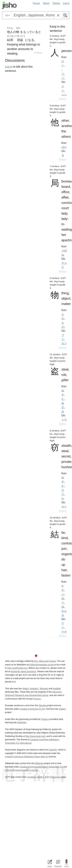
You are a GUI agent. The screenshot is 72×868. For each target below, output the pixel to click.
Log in (66, 3)
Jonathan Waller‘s (36, 777)
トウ (64, 420)
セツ (64, 506)
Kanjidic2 (34, 688)
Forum (37, 3)
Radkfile (57, 688)
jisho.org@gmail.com (17, 668)
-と (63, 78)
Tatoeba (39, 53)
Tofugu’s (45, 719)
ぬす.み (63, 407)
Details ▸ (63, 99)
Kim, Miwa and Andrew (45, 661)
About (46, 3)
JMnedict (44, 688)
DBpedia (39, 763)
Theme (56, 3)
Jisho (9, 5)
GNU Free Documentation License (21, 770)
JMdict (25, 688)
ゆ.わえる (64, 611)
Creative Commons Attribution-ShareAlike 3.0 (41, 767)
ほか (64, 147)
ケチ (64, 632)
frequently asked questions (23, 671)
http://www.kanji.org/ (35, 736)
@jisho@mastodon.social (41, 665)
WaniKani (22, 722)
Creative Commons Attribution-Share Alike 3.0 (27, 757)
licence (37, 699)
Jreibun (62, 709)
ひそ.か (63, 494)
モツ (64, 343)
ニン (64, 94)
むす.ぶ (63, 590)
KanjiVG (53, 750)
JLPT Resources (53, 777)
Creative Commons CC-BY (32, 709)
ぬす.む (63, 395)
